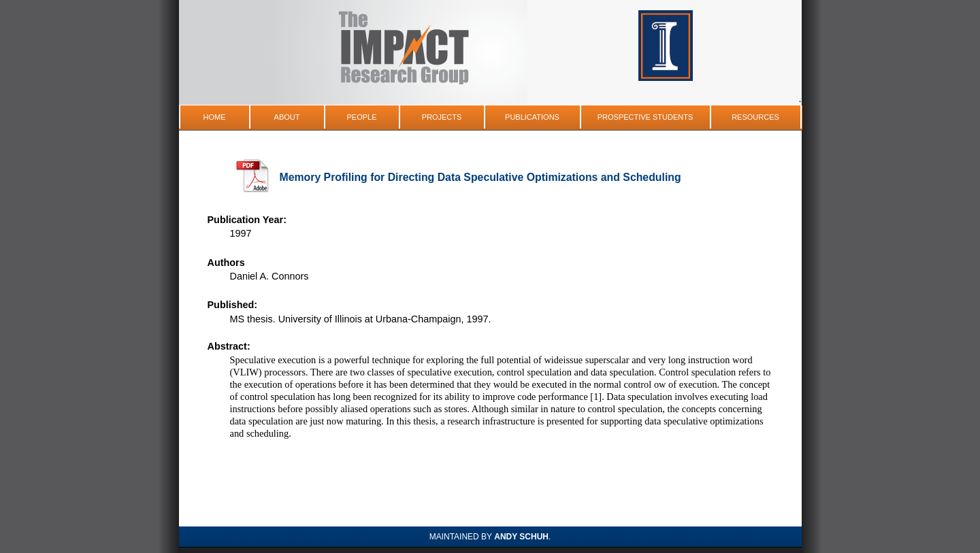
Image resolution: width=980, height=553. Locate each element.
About (287, 117)
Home (215, 117)
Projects (442, 117)
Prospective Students (646, 117)
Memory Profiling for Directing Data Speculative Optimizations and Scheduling (480, 177)
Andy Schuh (521, 537)
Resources (755, 117)
